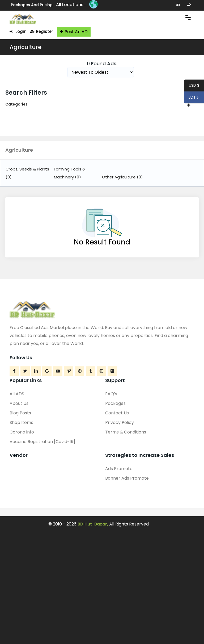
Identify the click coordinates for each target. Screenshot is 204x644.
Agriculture (25, 47)
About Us (19, 403)
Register (42, 31)
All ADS (17, 394)
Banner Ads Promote (127, 478)
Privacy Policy (120, 422)
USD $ (194, 86)
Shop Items (21, 422)
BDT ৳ (192, 98)
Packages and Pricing (32, 5)
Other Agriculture (122, 177)
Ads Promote (119, 469)
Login (18, 31)
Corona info (22, 432)
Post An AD (74, 32)
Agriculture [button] (19, 150)
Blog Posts (20, 413)
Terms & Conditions (126, 432)
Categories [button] (16, 104)
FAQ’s (111, 394)
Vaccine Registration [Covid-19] (42, 442)
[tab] (102, 104)
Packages (115, 403)
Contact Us (117, 413)
